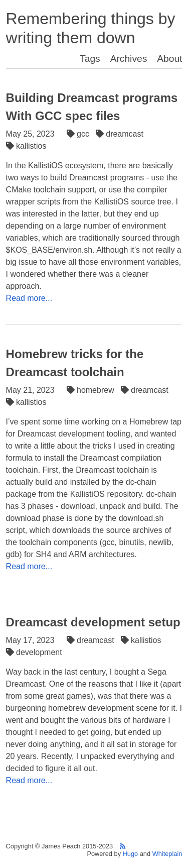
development (35, 652)
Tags (90, 59)
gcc (79, 134)
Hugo (131, 854)
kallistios (27, 146)
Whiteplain (167, 854)
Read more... (29, 298)
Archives (129, 59)
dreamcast (121, 134)
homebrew (92, 390)
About (169, 59)
